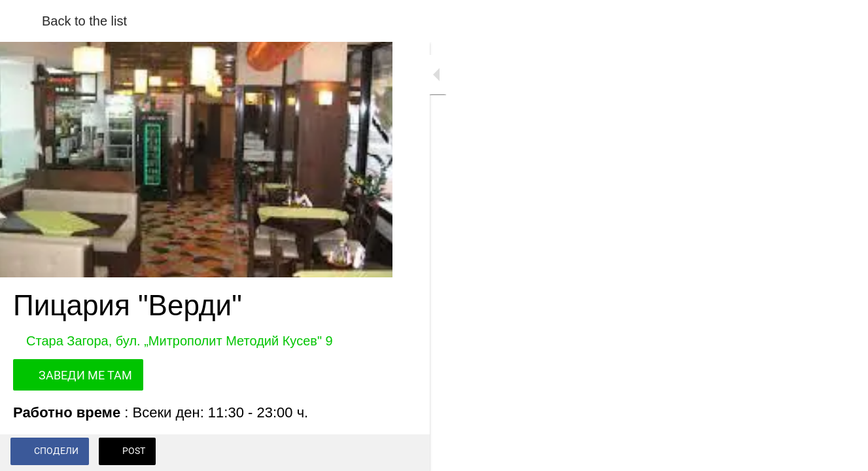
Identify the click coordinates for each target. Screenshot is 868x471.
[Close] (21, 21)
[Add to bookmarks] (366, 453)
